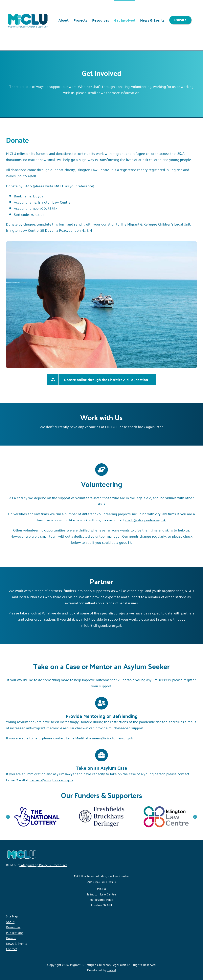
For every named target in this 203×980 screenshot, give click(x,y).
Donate (11, 938)
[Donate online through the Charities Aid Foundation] (101, 380)
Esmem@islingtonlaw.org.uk (51, 780)
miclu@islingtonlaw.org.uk (146, 520)
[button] (8, 817)
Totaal (112, 970)
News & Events (16, 943)
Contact (11, 949)
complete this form (51, 224)
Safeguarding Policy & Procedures (43, 865)
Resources (13, 927)
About (10, 922)
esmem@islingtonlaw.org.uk (111, 738)
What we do (52, 613)
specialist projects (114, 613)
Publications (15, 932)
